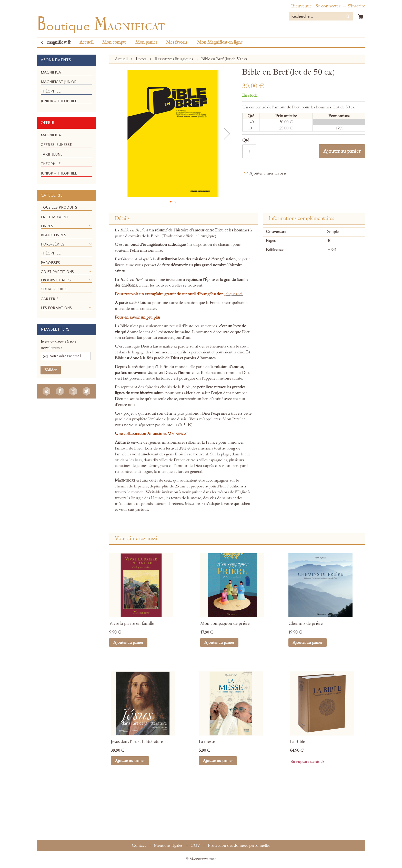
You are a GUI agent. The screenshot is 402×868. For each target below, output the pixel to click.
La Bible (298, 742)
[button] (171, 202)
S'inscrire (356, 6)
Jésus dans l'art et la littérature (137, 742)
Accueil (86, 42)
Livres (142, 59)
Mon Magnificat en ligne (220, 42)
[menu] (66, 89)
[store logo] (101, 23)
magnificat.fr (59, 42)
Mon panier (146, 42)
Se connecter (328, 6)
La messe (207, 742)
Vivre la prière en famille (132, 624)
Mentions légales (168, 845)
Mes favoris (177, 42)
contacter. (149, 309)
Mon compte (114, 42)
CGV (195, 845)
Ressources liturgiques (174, 59)
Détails (122, 218)
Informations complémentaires (301, 218)
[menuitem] (52, 72)
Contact (139, 845)
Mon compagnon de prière (225, 624)
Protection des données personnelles (239, 845)
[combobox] (321, 16)
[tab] (183, 219)
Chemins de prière (306, 624)
